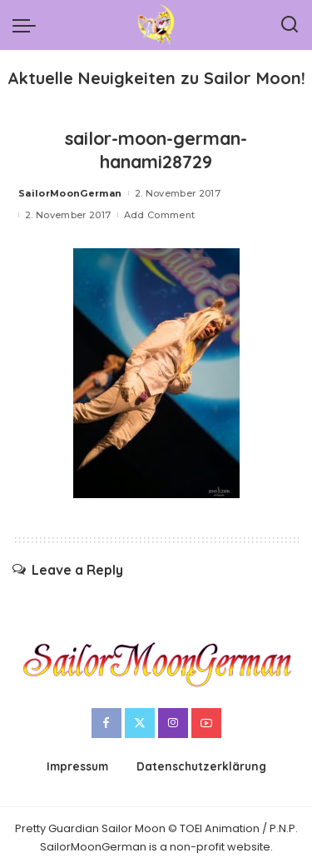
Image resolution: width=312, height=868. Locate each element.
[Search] (290, 25)
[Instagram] (173, 723)
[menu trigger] (28, 25)
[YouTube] (206, 723)
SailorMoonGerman (70, 193)
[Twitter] (140, 723)
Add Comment (160, 215)
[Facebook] (106, 723)
